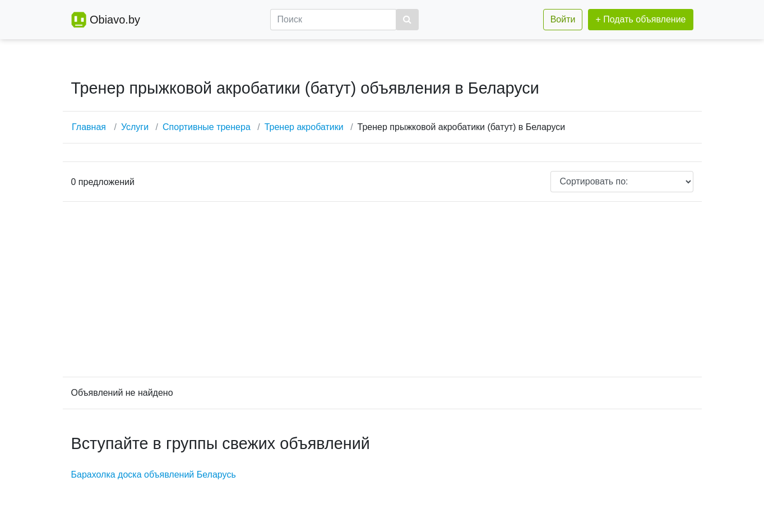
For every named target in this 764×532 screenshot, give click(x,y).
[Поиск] (334, 20)
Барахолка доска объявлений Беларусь (154, 475)
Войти (563, 19)
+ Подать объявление (640, 19)
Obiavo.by (115, 20)
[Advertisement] (382, 289)
